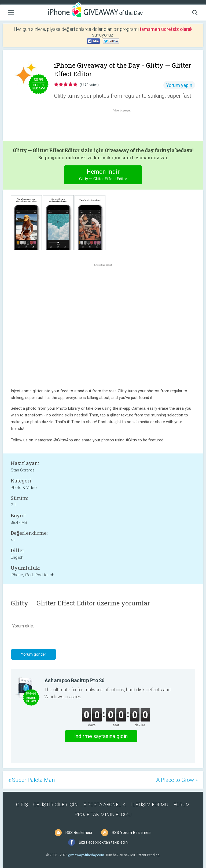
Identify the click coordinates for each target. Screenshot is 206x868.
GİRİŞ (22, 805)
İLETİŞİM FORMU (150, 805)
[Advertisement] (124, 126)
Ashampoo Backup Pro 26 (74, 680)
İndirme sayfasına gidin (101, 736)
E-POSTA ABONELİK (104, 805)
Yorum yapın (179, 85)
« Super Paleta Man (32, 780)
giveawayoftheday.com (86, 855)
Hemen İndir (103, 175)
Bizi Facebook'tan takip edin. (104, 842)
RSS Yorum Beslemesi (132, 833)
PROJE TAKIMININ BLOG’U (103, 814)
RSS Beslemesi (79, 833)
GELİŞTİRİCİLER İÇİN (56, 805)
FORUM (182, 805)
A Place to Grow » (177, 780)
